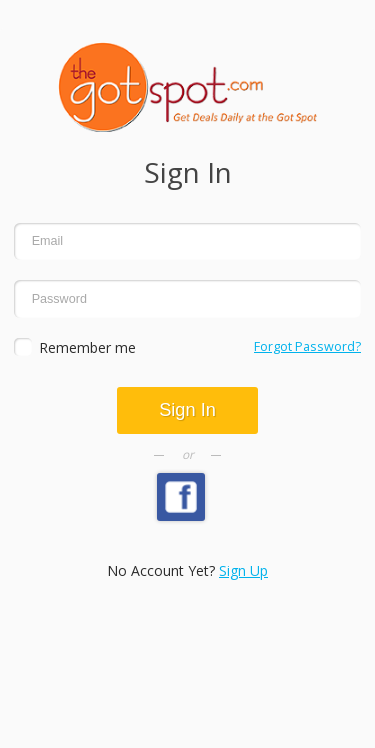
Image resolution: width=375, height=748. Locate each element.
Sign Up (243, 570)
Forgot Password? (307, 346)
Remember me (87, 347)
